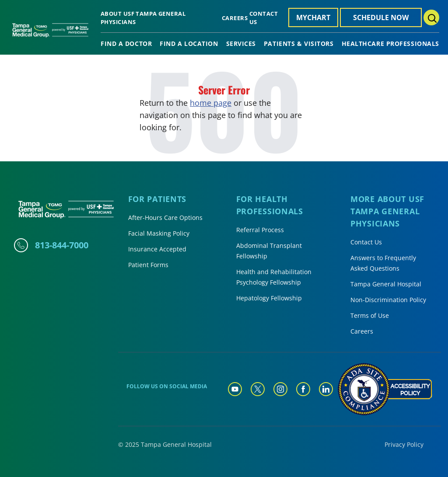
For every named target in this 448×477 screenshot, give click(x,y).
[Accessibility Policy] (385, 389)
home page (211, 103)
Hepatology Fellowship (269, 298)
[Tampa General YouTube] (235, 389)
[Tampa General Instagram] (280, 389)
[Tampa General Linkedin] (326, 389)
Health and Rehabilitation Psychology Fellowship (274, 277)
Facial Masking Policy (159, 233)
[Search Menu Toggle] (431, 17)
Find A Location (189, 44)
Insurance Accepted (157, 249)
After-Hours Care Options (165, 218)
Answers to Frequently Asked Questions (383, 263)
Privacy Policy (404, 444)
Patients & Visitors (299, 44)
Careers (235, 18)
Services (241, 44)
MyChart (313, 17)
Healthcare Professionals (390, 44)
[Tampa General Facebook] (303, 389)
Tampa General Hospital (386, 284)
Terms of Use (370, 315)
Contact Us (366, 242)
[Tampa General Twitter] (258, 389)
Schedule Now (381, 17)
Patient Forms (148, 265)
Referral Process (260, 230)
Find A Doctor (126, 44)
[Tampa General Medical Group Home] (50, 33)
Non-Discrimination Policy (388, 300)
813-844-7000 (62, 245)
